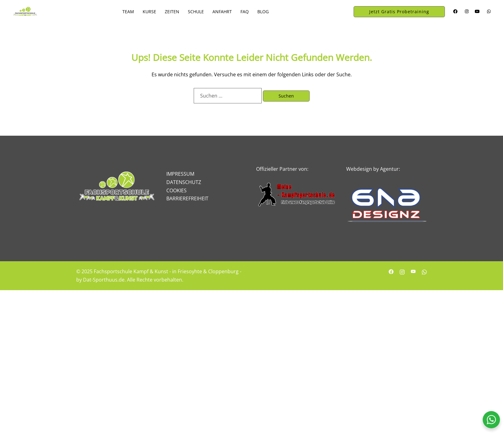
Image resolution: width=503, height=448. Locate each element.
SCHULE (196, 12)
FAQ (245, 12)
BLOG (263, 12)
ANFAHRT (222, 12)
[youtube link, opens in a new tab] (477, 11)
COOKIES (176, 190)
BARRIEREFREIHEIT (187, 198)
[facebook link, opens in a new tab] (455, 11)
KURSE (149, 12)
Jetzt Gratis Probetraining (399, 12)
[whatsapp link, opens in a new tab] (488, 11)
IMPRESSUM (180, 174)
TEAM (128, 12)
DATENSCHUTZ (184, 182)
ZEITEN (172, 12)
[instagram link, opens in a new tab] (466, 11)
